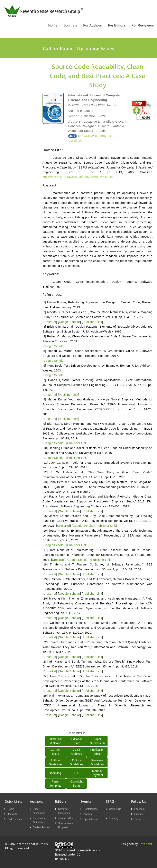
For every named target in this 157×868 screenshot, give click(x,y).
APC (77, 773)
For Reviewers (143, 25)
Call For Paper (15, 819)
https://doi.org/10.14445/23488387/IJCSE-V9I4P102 (78, 177)
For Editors (117, 25)
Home (53, 25)
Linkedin (139, 814)
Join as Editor (66, 818)
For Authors (93, 25)
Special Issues (91, 819)
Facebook (140, 809)
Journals (70, 25)
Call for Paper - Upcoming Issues (79, 48)
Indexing (56, 773)
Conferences (91, 809)
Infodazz (146, 844)
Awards (88, 814)
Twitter (138, 819)
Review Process (42, 827)
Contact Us (115, 809)
